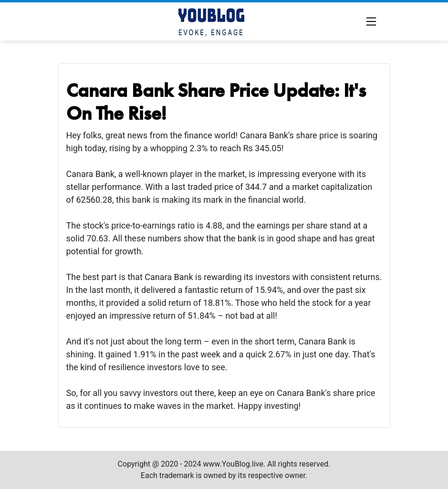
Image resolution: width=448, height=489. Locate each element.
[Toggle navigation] (371, 21)
